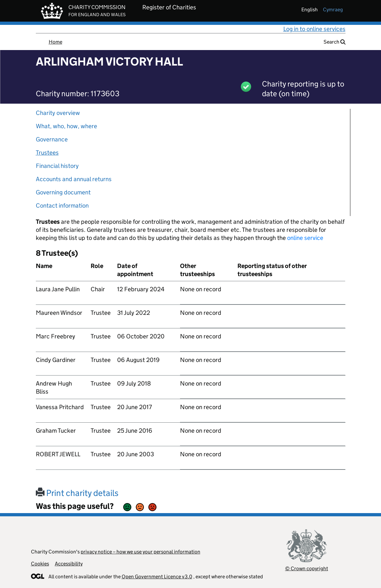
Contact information (62, 206)
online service (305, 238)
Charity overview (58, 113)
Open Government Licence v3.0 (157, 577)
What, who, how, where (66, 126)
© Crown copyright (307, 568)
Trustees (47, 153)
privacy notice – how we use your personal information (140, 552)
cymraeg (333, 10)
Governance (52, 139)
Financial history (57, 166)
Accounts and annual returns (74, 179)
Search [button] (335, 42)
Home (55, 42)
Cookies (40, 564)
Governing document (63, 192)
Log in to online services (314, 29)
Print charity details (77, 493)
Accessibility (69, 564)
